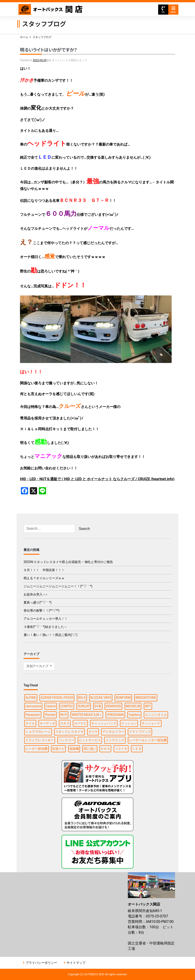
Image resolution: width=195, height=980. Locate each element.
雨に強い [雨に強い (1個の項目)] (90, 749)
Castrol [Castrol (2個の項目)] (51, 706)
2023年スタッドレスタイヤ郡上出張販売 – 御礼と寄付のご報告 (68, 562)
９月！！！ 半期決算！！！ (44, 570)
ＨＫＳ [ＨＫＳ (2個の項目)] (105, 749)
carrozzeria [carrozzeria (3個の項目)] (33, 706)
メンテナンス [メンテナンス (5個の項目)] (115, 740)
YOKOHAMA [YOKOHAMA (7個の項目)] (115, 715)
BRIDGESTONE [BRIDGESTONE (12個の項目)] (146, 698)
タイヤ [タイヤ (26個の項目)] (93, 732)
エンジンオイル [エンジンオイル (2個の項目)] (156, 715)
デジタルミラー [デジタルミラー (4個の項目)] (113, 732)
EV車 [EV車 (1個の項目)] (98, 706)
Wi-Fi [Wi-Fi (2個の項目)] (64, 715)
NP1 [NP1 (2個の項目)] (148, 706)
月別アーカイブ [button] (38, 666)
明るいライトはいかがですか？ (49, 50)
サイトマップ (76, 963)
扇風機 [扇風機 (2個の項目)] (74, 749)
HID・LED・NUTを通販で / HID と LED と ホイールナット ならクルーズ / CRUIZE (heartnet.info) (97, 479)
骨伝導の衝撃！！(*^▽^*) (41, 611)
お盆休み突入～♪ (35, 594)
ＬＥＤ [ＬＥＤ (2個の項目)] (137, 749)
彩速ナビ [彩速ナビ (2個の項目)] (58, 749)
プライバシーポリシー (41, 963)
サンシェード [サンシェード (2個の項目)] (151, 723)
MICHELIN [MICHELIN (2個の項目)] (133, 706)
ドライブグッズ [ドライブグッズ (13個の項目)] (140, 732)
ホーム (24, 37)
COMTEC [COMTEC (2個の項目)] (66, 706)
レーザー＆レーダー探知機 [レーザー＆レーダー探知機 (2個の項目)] (148, 740)
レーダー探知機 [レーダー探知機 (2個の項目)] (36, 749)
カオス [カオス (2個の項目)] (65, 723)
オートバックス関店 (51, 9)
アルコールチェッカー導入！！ (46, 619)
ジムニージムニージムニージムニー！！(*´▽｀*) (58, 586)
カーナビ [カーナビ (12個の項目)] (80, 723)
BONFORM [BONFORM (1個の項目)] (123, 698)
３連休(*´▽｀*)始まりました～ (45, 627)
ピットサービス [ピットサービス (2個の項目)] (90, 740)
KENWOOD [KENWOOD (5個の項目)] (114, 706)
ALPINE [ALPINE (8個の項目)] (31, 698)
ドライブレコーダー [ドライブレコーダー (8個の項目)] (40, 740)
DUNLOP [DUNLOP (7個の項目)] (84, 706)
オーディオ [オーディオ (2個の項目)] (47, 723)
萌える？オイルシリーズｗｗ (44, 578)
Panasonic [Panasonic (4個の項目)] (33, 715)
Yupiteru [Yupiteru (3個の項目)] (134, 715)
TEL (163, 10)
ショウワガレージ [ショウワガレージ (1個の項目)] (38, 732)
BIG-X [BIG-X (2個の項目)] (82, 698)
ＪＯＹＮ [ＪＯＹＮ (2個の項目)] (121, 749)
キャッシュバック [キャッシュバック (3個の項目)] (104, 723)
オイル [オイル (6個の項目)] (30, 723)
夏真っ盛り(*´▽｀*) (38, 602)
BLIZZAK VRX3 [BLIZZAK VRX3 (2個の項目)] (101, 698)
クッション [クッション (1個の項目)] (129, 723)
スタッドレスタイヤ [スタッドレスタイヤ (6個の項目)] (69, 732)
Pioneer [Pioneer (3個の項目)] (50, 715)
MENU (173, 10)
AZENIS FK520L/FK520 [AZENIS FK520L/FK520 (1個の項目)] (57, 698)
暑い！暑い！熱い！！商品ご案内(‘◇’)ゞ (52, 635)
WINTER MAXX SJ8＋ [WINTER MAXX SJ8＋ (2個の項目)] (87, 715)
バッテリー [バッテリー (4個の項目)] (66, 740)
